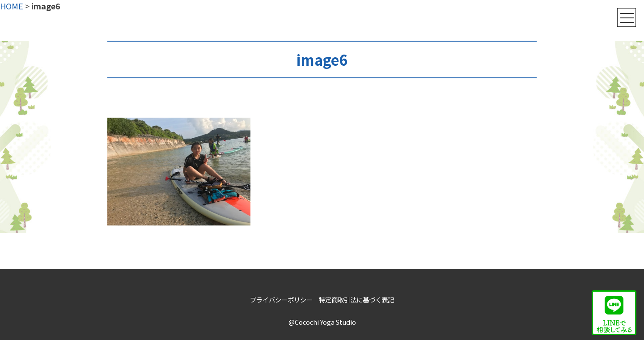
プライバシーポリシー (281, 300)
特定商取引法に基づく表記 (356, 300)
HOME (12, 6)
